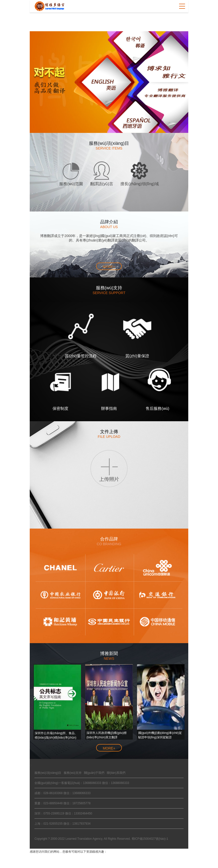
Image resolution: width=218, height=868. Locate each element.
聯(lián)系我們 (116, 773)
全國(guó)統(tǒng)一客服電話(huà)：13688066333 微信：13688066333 (82, 783)
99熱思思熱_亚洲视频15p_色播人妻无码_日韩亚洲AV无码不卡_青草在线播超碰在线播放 (98, 857)
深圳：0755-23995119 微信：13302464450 (63, 813)
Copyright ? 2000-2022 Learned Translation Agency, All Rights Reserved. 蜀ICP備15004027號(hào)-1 (101, 839)
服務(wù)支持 (72, 773)
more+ (109, 267)
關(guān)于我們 (94, 773)
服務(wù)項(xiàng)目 (48, 773)
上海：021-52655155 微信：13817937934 (62, 824)
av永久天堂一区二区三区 (117, 861)
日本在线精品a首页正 (153, 861)
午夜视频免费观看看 (81, 861)
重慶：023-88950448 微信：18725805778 (62, 803)
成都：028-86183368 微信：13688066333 (62, 793)
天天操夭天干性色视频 (47, 861)
